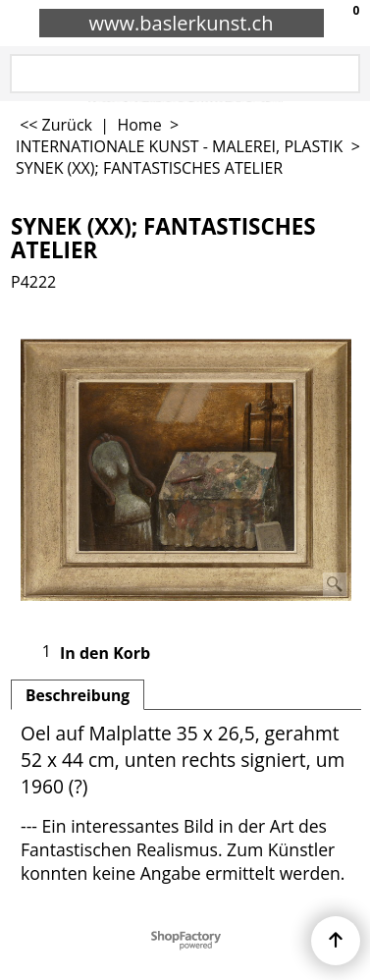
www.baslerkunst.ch (182, 23)
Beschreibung (78, 695)
